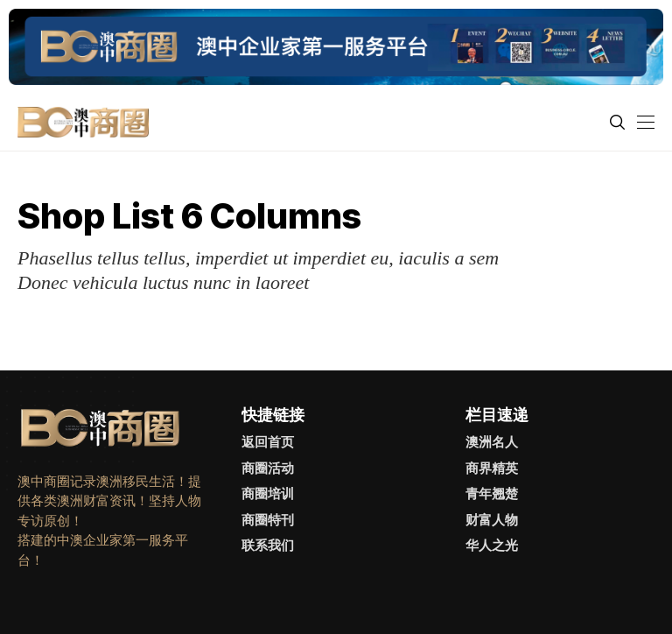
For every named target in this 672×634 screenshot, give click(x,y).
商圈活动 (268, 468)
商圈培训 (268, 493)
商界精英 (492, 468)
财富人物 (492, 520)
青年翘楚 (492, 493)
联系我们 (268, 545)
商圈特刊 (268, 520)
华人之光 (492, 545)
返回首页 (268, 442)
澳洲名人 (492, 442)
